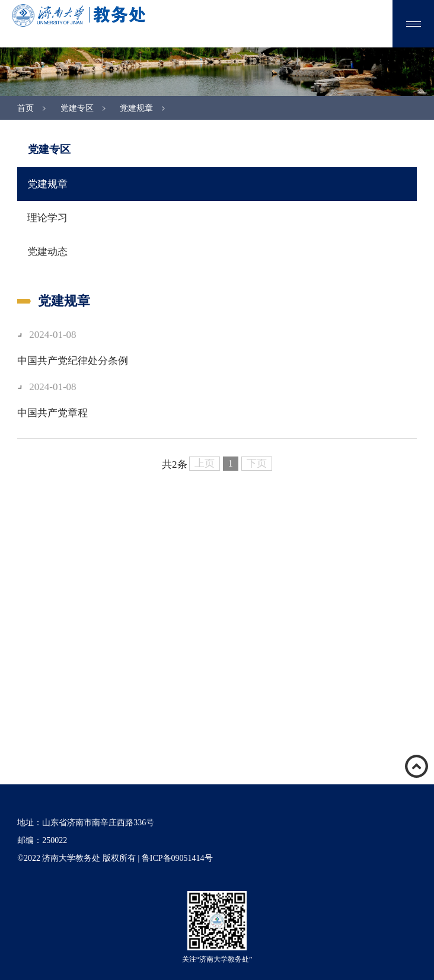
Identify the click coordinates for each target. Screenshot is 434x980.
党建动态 (47, 252)
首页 (25, 108)
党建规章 (136, 108)
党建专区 (77, 108)
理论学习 (47, 218)
